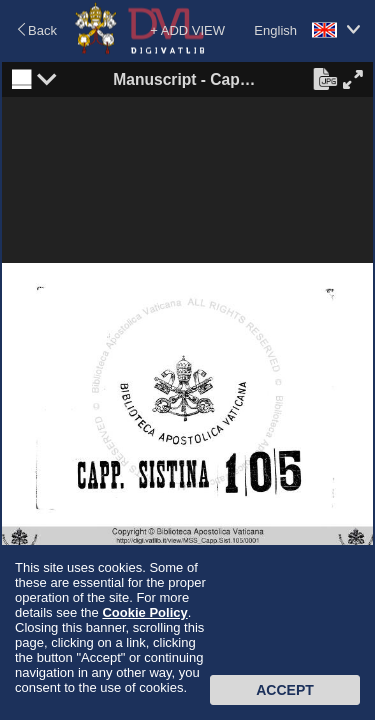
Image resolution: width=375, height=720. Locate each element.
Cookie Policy (144, 612)
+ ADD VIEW (187, 30)
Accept (285, 690)
